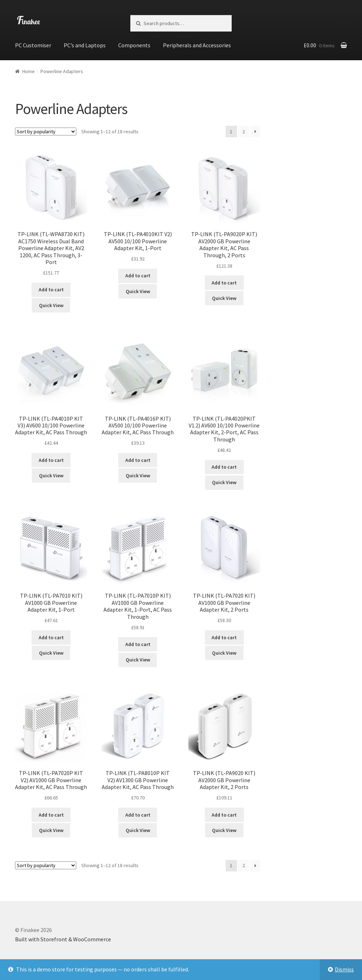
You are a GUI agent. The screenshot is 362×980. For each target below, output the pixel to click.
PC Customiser (33, 45)
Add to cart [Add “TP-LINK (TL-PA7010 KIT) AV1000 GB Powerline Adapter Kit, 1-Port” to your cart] (51, 637)
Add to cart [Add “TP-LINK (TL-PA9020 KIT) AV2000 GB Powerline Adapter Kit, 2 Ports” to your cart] (224, 814)
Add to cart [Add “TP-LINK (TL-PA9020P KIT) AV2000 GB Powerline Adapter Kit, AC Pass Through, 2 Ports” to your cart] (224, 282)
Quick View (51, 305)
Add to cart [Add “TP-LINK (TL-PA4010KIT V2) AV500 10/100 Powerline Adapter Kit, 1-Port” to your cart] (138, 275)
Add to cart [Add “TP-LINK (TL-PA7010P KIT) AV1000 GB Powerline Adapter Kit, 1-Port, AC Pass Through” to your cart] (138, 644)
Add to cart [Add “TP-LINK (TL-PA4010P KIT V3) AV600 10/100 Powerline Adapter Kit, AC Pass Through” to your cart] (51, 459)
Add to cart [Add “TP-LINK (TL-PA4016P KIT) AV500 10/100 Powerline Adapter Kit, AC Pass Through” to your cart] (138, 459)
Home (28, 71)
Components (134, 45)
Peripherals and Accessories (197, 45)
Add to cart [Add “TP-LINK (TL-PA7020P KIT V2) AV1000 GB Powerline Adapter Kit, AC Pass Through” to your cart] (51, 814)
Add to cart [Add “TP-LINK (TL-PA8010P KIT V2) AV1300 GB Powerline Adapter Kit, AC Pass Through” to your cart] (138, 814)
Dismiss (344, 969)
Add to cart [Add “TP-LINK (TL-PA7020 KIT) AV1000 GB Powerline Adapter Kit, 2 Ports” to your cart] (224, 637)
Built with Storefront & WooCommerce (63, 939)
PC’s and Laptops (85, 45)
